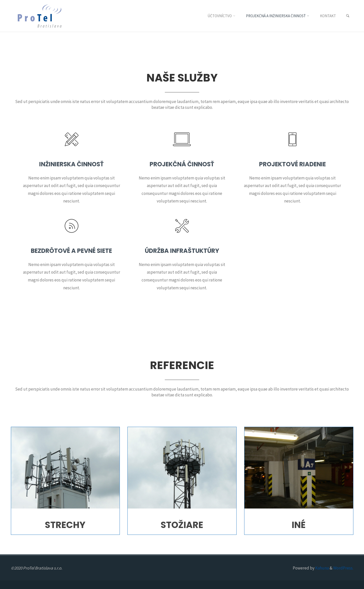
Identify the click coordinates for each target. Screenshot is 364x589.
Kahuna (322, 568)
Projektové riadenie (292, 164)
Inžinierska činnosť (71, 164)
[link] (348, 16)
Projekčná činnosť (182, 164)
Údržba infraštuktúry (182, 251)
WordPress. (343, 568)
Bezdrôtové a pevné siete (71, 251)
